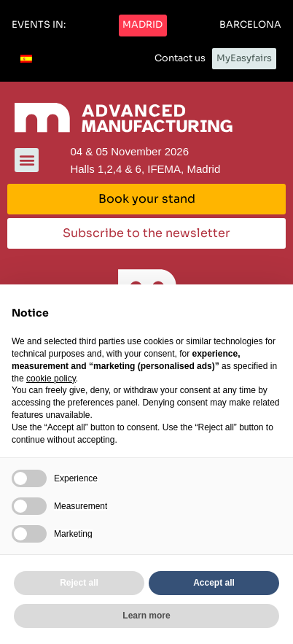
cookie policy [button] (51, 379)
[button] (39, 26)
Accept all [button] (214, 583)
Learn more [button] (146, 616)
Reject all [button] (79, 583)
